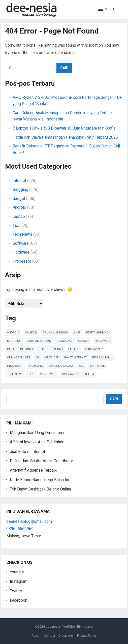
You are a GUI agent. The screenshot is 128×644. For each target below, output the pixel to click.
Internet (19, 181)
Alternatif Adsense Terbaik (33, 470)
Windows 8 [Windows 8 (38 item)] (48, 374)
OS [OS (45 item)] (38, 358)
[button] (106, 10)
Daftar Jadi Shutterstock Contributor (41, 461)
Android (19, 207)
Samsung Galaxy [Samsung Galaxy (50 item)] (61, 366)
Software (21, 243)
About (36, 636)
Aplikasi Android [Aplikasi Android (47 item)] (55, 333)
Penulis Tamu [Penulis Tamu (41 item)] (102, 358)
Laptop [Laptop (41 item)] (74, 349)
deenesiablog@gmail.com (29, 521)
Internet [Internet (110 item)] (27, 349)
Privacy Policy (87, 636)
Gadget (19, 198)
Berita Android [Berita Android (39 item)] (97, 333)
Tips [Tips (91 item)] (31, 374)
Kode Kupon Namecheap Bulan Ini (39, 480)
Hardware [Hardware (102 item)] (102, 341)
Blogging (20, 189)
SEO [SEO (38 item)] (82, 366)
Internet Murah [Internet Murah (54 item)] (51, 349)
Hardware (21, 252)
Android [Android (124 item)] (13, 333)
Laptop (19, 216)
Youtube (17, 572)
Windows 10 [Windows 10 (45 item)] (70, 374)
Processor (22, 261)
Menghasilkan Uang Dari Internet (38, 433)
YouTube (69, 626)
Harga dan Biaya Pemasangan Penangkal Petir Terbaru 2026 (65, 137)
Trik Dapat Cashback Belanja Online (41, 489)
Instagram (19, 581)
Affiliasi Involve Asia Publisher (37, 442)
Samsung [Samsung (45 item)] (36, 366)
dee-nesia (53, 626)
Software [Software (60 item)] (97, 366)
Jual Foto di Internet (27, 452)
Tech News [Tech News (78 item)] (15, 374)
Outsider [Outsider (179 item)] (52, 358)
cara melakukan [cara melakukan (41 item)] (39, 341)
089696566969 (20, 529)
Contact (50, 636)
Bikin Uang (85, 626)
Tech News (22, 234)
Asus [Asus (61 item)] (77, 333)
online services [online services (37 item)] (19, 358)
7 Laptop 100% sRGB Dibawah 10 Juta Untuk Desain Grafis (64, 128)
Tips (17, 225)
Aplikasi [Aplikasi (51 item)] (31, 333)
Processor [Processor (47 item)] (15, 366)
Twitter (16, 591)
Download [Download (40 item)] (65, 341)
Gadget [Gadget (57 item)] (84, 341)
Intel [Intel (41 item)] (11, 349)
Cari (114, 399)
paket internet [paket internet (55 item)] (75, 358)
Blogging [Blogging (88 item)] (14, 341)
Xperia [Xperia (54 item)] (89, 374)
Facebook (19, 600)
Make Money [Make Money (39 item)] (94, 349)
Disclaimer (66, 636)
